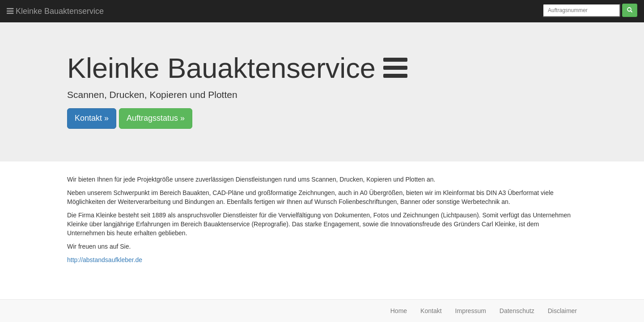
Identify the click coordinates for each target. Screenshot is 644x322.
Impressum (471, 311)
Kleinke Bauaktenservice (55, 11)
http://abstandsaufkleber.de (105, 260)
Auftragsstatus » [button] (156, 118)
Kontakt (431, 311)
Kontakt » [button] (92, 118)
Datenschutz (517, 311)
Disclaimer (562, 311)
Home (399, 311)
